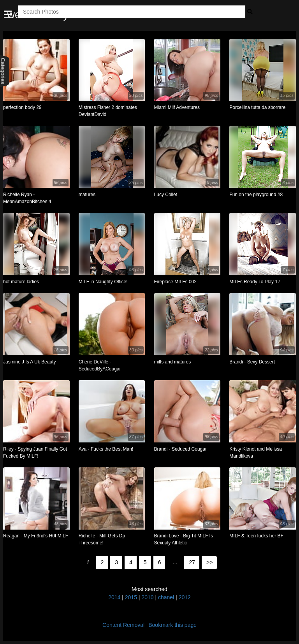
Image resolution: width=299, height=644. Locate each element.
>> (209, 562)
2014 (114, 597)
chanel (166, 597)
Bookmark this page (172, 625)
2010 (147, 597)
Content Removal (123, 625)
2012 (185, 597)
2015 (131, 597)
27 (192, 562)
